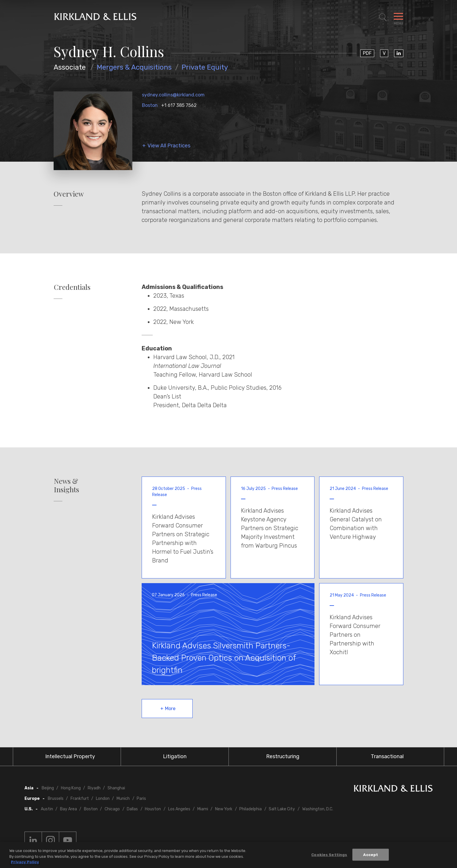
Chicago (112, 809)
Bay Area (68, 809)
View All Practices (169, 146)
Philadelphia (251, 809)
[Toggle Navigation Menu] (398, 17)
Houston (153, 809)
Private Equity (205, 67)
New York (224, 809)
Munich (123, 799)
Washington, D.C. (318, 809)
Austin (47, 809)
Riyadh (94, 788)
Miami (203, 809)
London (103, 799)
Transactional (387, 756)
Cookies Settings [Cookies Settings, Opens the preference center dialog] (329, 856)
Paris (141, 799)
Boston (150, 105)
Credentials (72, 287)
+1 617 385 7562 (179, 105)
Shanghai (116, 788)
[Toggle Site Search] (383, 17)
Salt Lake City (282, 809)
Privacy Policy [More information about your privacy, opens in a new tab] (25, 863)
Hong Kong (71, 788)
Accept (371, 856)
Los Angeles (179, 809)
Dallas (132, 809)
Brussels (56, 799)
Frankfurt (80, 799)
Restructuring (283, 756)
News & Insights (66, 485)
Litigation (175, 756)
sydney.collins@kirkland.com (173, 95)
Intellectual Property (70, 756)
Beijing (48, 788)
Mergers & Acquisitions (134, 67)
